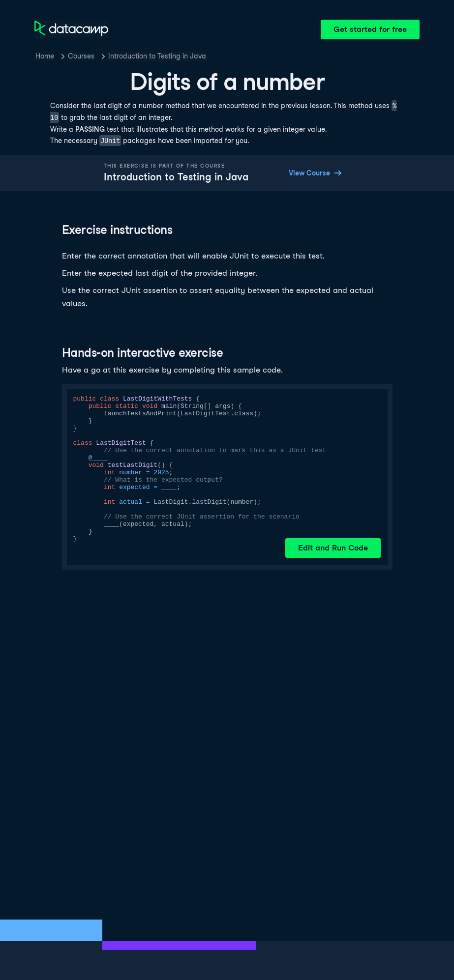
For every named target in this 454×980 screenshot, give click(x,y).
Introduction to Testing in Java (157, 56)
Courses (81, 56)
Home (45, 56)
